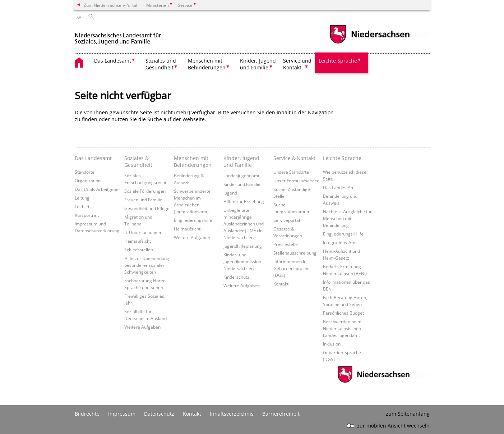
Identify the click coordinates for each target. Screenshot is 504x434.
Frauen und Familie (143, 200)
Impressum (122, 414)
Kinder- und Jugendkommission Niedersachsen (242, 261)
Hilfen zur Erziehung (244, 201)
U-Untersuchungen (143, 232)
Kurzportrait (87, 215)
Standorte (85, 172)
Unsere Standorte (291, 172)
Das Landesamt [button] (113, 61)
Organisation (88, 181)
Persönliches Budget (343, 313)
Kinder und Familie (242, 184)
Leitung (82, 198)
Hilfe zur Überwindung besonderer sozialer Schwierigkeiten (147, 265)
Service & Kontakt (294, 158)
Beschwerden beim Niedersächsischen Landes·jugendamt (342, 328)
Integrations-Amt (340, 242)
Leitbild (82, 206)
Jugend (230, 193)
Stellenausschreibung (295, 253)
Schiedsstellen (139, 250)
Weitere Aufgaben (142, 327)
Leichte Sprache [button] (338, 61)
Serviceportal (287, 220)
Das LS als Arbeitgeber (98, 189)
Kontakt (281, 284)
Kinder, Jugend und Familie (241, 161)
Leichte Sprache (342, 158)
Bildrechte (87, 414)
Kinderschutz (236, 277)
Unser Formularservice (296, 181)
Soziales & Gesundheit (138, 161)
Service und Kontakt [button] (297, 64)
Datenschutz (159, 414)
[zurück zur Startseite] (119, 35)
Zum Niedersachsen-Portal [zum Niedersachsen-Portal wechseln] (110, 5)
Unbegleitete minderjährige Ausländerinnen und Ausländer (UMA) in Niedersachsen (244, 224)
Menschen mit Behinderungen (193, 161)
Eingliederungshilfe (193, 220)
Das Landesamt (93, 158)
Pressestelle (286, 244)
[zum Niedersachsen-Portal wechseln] (370, 43)
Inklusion (332, 344)
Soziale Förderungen (145, 191)
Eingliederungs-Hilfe (343, 234)
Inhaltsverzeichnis (232, 414)
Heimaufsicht (138, 241)
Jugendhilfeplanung (243, 246)
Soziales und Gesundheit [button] (161, 64)
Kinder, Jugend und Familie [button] (258, 64)
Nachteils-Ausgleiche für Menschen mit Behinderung (347, 218)
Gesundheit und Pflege (147, 208)
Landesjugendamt (241, 175)
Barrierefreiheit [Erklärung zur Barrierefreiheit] (281, 414)
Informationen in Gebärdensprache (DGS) (292, 268)
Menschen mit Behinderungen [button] (207, 64)
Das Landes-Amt (339, 187)
